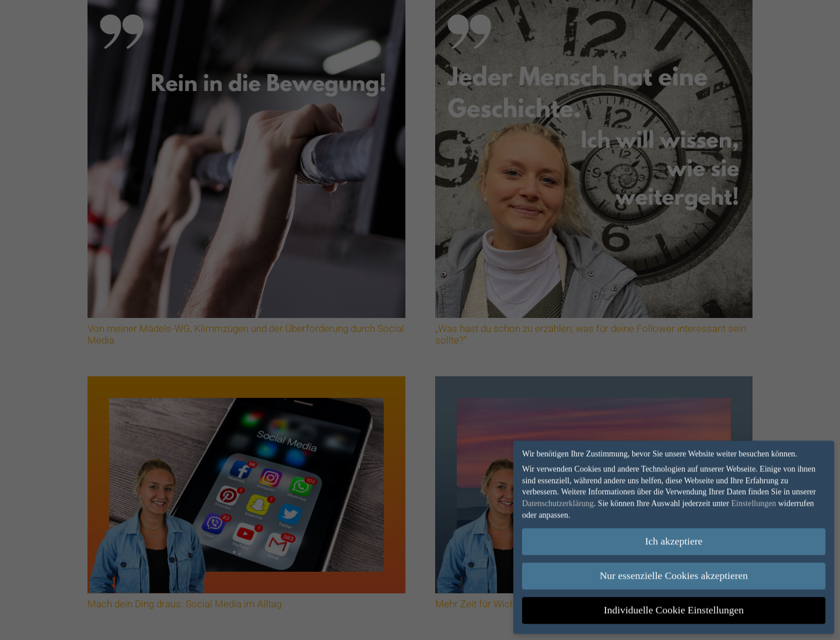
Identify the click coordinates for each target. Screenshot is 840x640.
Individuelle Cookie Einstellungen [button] (674, 607)
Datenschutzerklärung (558, 500)
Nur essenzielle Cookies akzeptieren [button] (674, 573)
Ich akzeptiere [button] (674, 538)
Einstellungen (753, 500)
